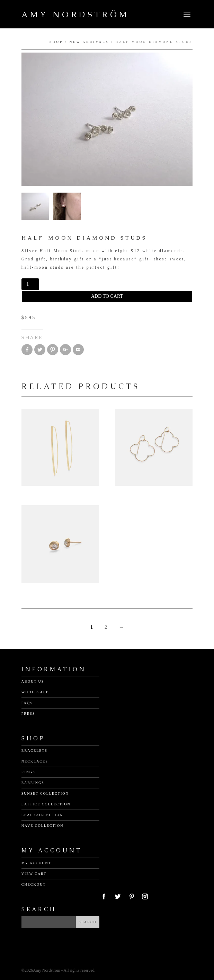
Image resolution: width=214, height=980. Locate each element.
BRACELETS (34, 751)
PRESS (28, 714)
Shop (56, 42)
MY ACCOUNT (36, 863)
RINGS (28, 772)
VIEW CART (34, 874)
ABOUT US (33, 681)
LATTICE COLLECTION (46, 804)
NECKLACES (35, 761)
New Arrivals (89, 42)
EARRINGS (33, 783)
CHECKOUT (34, 884)
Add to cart (107, 296)
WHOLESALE (35, 692)
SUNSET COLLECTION (45, 793)
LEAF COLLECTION (42, 815)
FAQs (27, 703)
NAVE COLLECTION (43, 826)
